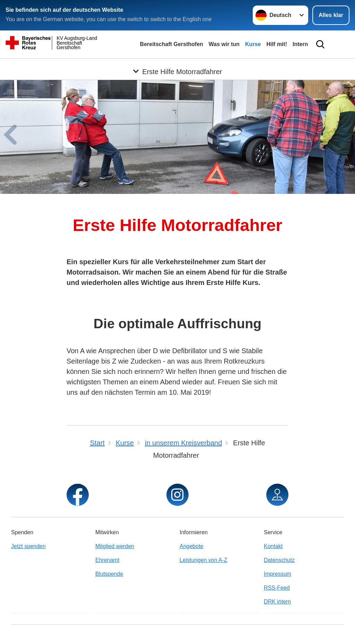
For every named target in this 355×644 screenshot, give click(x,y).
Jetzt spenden (28, 546)
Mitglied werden (115, 546)
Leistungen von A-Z (204, 560)
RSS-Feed (277, 588)
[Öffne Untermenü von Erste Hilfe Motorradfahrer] (177, 67)
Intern (300, 44)
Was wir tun (224, 44)
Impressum (278, 574)
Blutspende (109, 574)
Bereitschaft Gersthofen (172, 44)
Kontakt (273, 546)
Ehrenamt (107, 560)
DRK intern (277, 602)
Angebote (192, 546)
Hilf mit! (277, 44)
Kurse (253, 44)
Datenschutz (279, 560)
